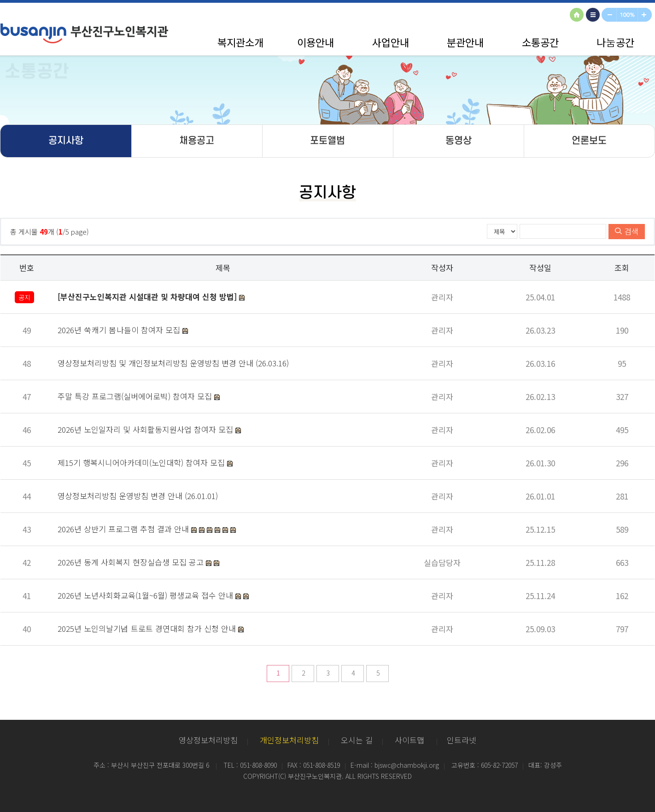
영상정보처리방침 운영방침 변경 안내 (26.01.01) (138, 496)
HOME (578, 15)
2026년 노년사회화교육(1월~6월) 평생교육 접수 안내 (146, 595)
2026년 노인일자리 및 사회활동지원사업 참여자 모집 (146, 429)
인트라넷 (462, 740)
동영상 (459, 141)
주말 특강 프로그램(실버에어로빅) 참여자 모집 (136, 396)
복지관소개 (240, 42)
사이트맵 (594, 15)
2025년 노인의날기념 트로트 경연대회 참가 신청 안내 (148, 628)
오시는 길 (357, 740)
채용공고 (197, 141)
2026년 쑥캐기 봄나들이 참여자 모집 (120, 330)
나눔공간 (615, 42)
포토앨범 (327, 141)
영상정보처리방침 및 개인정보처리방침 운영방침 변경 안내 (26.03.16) (173, 363)
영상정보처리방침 (208, 740)
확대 (646, 15)
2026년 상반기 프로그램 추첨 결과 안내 (124, 529)
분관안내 (465, 42)
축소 (609, 15)
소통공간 (540, 42)
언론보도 (589, 141)
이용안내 (316, 42)
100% (628, 15)
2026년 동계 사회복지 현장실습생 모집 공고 (132, 562)
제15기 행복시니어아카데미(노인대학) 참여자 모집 (142, 462)
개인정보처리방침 (289, 740)
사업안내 (391, 42)
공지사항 (66, 141)
